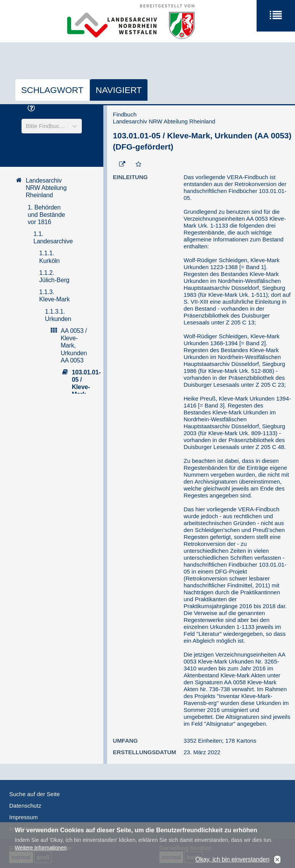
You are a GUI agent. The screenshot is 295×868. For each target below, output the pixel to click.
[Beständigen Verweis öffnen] (122, 165)
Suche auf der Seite (35, 794)
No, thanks (277, 862)
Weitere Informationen (41, 850)
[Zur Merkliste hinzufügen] (138, 165)
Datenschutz (25, 806)
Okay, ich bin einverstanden (233, 862)
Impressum (23, 817)
